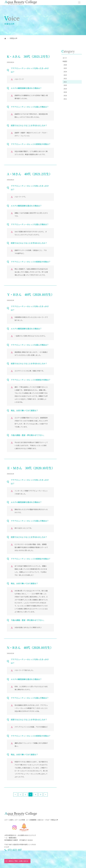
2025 (65, 68)
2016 (65, 95)
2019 (65, 89)
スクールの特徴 (20, 820)
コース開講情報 (31, 820)
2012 (65, 99)
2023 (65, 75)
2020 (65, 85)
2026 (65, 65)
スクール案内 (9, 820)
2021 (65, 82)
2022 (65, 78)
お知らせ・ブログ (43, 820)
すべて (65, 58)
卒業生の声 (54, 820)
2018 (65, 92)
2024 (65, 72)
